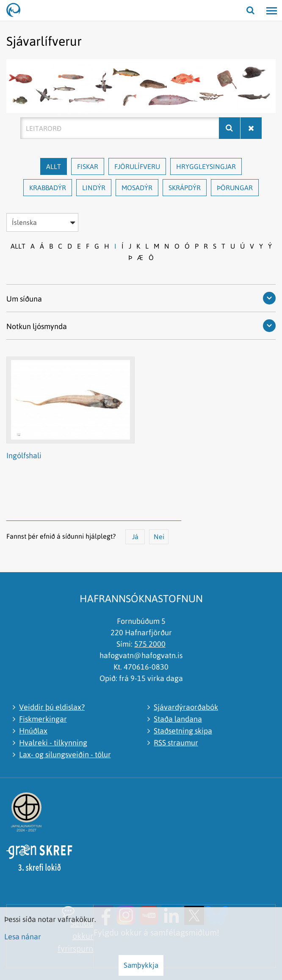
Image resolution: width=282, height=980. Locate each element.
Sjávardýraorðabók (186, 707)
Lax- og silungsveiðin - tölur (65, 754)
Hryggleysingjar (206, 166)
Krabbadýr (48, 188)
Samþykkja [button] (141, 965)
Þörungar (235, 188)
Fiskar (88, 166)
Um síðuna (24, 299)
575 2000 (150, 644)
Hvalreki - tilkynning (53, 743)
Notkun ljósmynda (37, 326)
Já (135, 537)
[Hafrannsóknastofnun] (17, 11)
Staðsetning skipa (183, 731)
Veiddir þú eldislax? (52, 707)
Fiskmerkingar (43, 719)
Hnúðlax (33, 731)
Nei (159, 537)
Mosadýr (137, 188)
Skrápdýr (185, 188)
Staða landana (178, 719)
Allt (54, 166)
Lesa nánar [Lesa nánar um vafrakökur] (23, 937)
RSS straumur (176, 743)
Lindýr (94, 188)
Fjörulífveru (137, 166)
